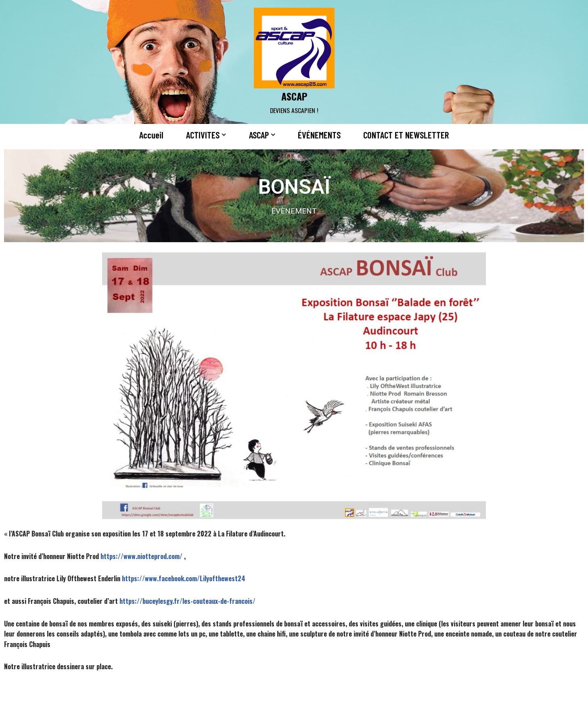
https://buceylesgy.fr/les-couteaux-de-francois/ (187, 601)
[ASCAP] (294, 62)
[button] (224, 135)
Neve (71, 699)
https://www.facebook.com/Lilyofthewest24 (184, 578)
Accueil (151, 135)
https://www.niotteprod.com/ (141, 556)
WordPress (147, 699)
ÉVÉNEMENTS (319, 135)
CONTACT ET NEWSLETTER (406, 135)
